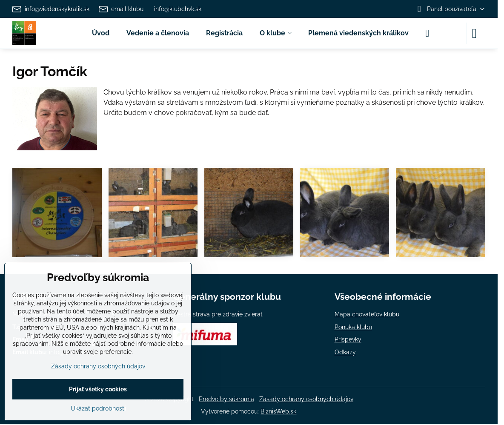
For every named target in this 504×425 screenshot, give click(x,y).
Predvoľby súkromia (226, 399)
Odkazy (345, 352)
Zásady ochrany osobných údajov (306, 399)
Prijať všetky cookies (98, 389)
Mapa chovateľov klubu (367, 314)
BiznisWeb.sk (278, 411)
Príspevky (348, 339)
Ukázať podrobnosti (98, 408)
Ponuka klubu (353, 327)
